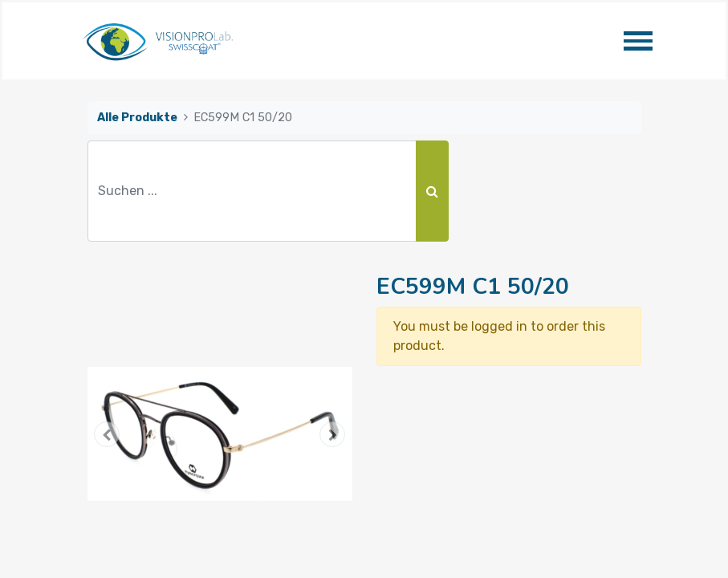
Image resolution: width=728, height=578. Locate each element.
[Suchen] (432, 191)
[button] (108, 434)
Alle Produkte (137, 118)
